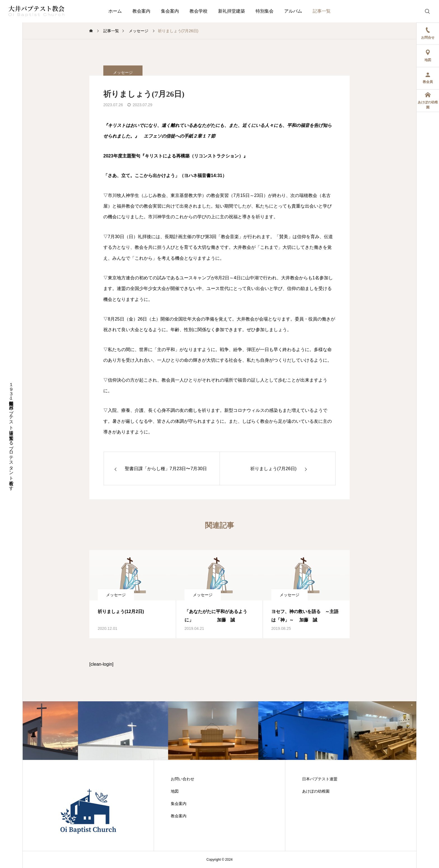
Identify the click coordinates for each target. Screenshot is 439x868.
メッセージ (116, 595)
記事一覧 (322, 11)
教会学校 (199, 11)
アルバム (293, 11)
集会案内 (170, 11)
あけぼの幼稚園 (316, 791)
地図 (175, 791)
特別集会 (265, 11)
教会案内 (141, 11)
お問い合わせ (183, 779)
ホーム (115, 11)
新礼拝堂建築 (232, 11)
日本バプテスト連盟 (320, 779)
